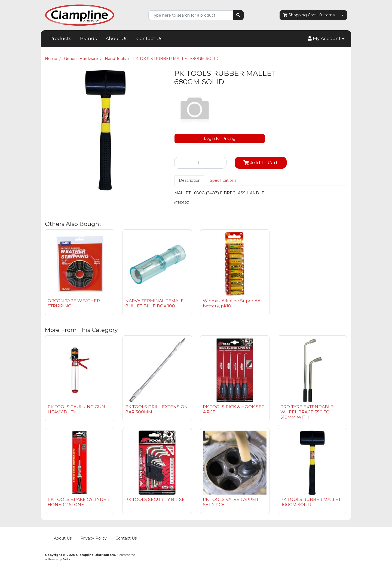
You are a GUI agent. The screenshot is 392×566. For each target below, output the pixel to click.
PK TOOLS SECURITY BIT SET (156, 499)
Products (60, 38)
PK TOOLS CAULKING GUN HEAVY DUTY (76, 409)
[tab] (190, 181)
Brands (88, 38)
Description (190, 180)
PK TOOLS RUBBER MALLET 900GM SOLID (311, 502)
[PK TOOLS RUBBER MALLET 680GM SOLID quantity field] (200, 163)
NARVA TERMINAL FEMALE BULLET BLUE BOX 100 (154, 303)
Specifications (223, 180)
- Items (309, 15)
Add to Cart (261, 163)
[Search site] (238, 15)
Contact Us (149, 38)
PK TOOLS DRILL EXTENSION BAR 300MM (157, 409)
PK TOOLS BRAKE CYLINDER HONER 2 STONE (79, 502)
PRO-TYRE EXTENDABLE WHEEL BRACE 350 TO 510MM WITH (307, 412)
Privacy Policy (94, 538)
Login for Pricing (220, 138)
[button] (326, 39)
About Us (117, 38)
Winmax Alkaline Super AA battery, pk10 (232, 303)
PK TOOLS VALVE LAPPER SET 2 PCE (230, 502)
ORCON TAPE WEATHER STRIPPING (74, 303)
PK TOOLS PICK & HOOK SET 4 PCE (233, 409)
